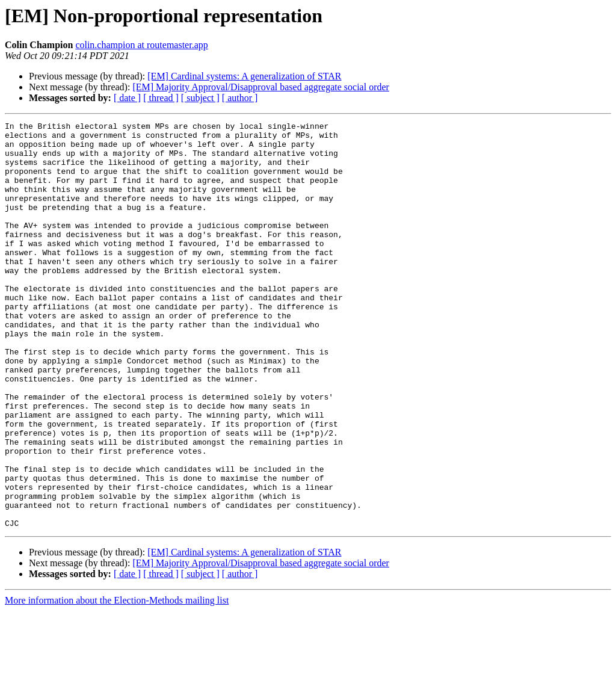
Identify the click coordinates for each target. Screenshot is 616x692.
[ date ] (127, 98)
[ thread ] (161, 98)
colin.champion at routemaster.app (141, 45)
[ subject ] (200, 98)
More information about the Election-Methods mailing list (117, 681)
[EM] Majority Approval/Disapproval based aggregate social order (261, 87)
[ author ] (240, 98)
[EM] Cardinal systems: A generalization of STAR (244, 76)
